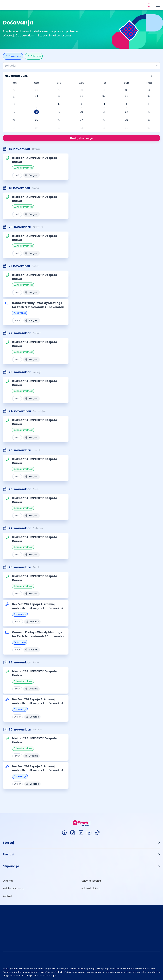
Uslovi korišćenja (91, 881)
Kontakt (7, 896)
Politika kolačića (91, 888)
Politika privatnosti (14, 888)
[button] (81, 843)
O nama (8, 881)
